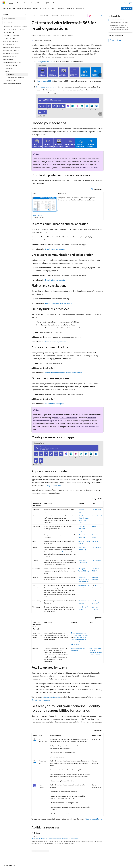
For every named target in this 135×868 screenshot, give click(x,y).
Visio (39, 215)
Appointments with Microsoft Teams (58, 303)
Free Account (127, 9)
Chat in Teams (97, 516)
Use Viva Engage (95, 608)
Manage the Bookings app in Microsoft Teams (84, 579)
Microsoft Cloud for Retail (88, 168)
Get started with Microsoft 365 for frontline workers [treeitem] (15, 31)
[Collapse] (26, 14)
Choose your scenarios (44, 61)
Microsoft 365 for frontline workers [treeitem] (16, 27)
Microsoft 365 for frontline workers (63, 16)
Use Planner (96, 547)
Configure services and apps (46, 87)
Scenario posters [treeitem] (10, 38)
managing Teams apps (53, 485)
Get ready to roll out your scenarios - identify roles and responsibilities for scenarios (119, 27)
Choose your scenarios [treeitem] (12, 35)
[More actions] (102, 16)
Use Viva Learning (95, 602)
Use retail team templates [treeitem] (16, 78)
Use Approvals (97, 510)
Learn (34, 16)
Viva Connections (96, 587)
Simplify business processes (55, 342)
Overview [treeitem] (11, 74)
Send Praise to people (97, 536)
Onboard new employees (54, 404)
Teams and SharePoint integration (82, 529)
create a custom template (50, 697)
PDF (34, 215)
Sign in (130, 3)
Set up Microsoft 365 (43, 81)
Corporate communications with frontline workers (64, 373)
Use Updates (96, 560)
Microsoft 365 (44, 16)
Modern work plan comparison (86, 426)
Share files (95, 526)
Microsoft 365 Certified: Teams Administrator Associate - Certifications (55, 839)
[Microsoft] (4, 3)
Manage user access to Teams (66, 418)
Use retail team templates (41, 700)
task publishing (62, 552)
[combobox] (14, 19)
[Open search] (125, 3)
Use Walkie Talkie (95, 570)
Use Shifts (95, 541)
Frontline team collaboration (56, 249)
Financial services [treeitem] (11, 65)
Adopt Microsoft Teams (93, 819)
